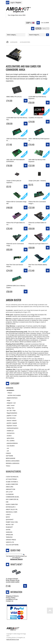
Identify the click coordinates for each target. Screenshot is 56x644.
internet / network (11, 421)
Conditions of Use (12, 599)
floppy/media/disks (12, 413)
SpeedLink (9, 535)
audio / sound (10, 406)
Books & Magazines (13, 461)
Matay (8, 517)
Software (9, 456)
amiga (8, 400)
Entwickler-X (11, 507)
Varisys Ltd (10, 542)
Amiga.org (10, 487)
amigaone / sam (11, 403)
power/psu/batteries (12, 443)
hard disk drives (11, 418)
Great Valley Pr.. (12, 510)
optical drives (10, 438)
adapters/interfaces (12, 398)
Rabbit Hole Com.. (12, 522)
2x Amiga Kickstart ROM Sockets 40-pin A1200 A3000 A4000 (13, 580)
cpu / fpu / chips (11, 411)
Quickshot (10, 520)
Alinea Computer (12, 484)
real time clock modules (13, 395)
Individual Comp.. (12, 512)
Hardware (14, 42)
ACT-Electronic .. (12, 479)
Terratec (9, 537)
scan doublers (10, 446)
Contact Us (10, 601)
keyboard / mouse (11, 426)
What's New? (16, 564)
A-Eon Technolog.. (12, 477)
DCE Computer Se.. (12, 499)
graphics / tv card (11, 416)
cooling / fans (10, 408)
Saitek (8, 530)
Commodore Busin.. (13, 497)
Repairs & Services (13, 463)
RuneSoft (9, 527)
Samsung (9, 532)
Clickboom (10, 494)
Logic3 (8, 515)
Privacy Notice (11, 598)
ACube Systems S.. (12, 482)
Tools (8, 466)
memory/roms (10, 433)
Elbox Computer (12, 504)
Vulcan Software (12, 545)
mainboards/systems (12, 428)
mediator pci (10, 431)
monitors (9, 436)
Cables (8, 453)
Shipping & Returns (12, 596)
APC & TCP (9, 492)
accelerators (10, 390)
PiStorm (9, 393)
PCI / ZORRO (10, 441)
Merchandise (11, 458)
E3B (7, 502)
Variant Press (11, 540)
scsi (7, 448)
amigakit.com (10, 489)
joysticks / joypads (11, 423)
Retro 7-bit (10, 525)
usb (7, 451)
